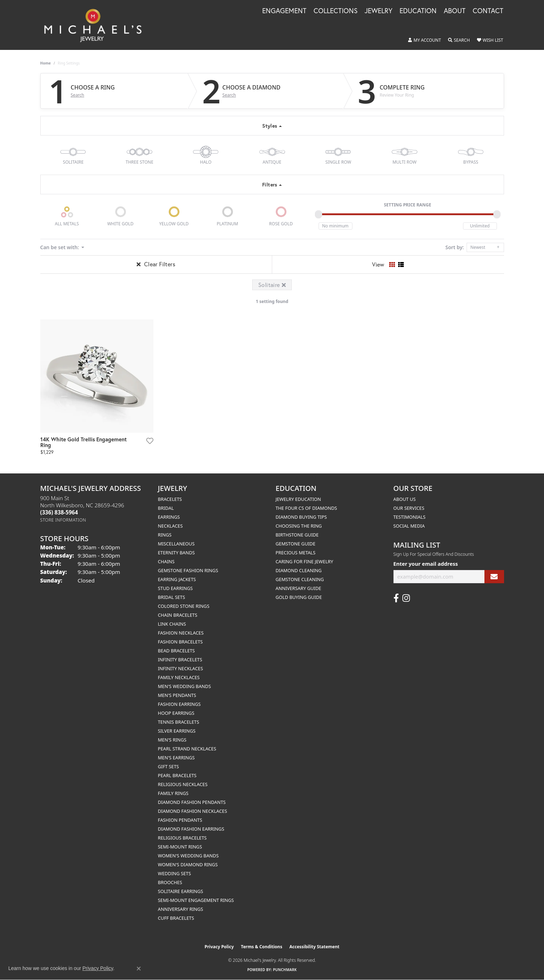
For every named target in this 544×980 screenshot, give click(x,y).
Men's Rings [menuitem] (172, 740)
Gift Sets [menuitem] (169, 766)
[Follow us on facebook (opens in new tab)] (396, 598)
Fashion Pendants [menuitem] (180, 820)
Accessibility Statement (314, 947)
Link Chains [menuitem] (172, 624)
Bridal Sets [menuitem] (172, 597)
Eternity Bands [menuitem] (177, 553)
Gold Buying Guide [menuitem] (299, 597)
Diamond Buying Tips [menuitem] (301, 517)
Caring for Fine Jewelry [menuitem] (305, 561)
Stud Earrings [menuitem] (176, 588)
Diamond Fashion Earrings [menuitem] (191, 829)
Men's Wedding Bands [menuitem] (185, 686)
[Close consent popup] (139, 969)
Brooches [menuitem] (170, 882)
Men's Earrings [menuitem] (176, 758)
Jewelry (378, 11)
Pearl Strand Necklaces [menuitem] (187, 749)
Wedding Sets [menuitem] (175, 873)
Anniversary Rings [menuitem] (181, 909)
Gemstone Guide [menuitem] (296, 544)
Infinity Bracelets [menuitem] (180, 660)
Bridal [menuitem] (166, 508)
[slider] (319, 214)
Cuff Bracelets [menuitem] (176, 918)
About (455, 11)
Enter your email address (426, 564)
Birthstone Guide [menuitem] (297, 535)
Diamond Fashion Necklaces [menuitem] (193, 811)
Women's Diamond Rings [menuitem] (188, 864)
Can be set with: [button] (60, 247)
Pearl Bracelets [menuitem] (177, 775)
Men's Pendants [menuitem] (177, 695)
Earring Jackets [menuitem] (177, 579)
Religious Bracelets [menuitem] (182, 838)
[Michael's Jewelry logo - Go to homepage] (96, 25)
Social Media (409, 526)
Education (418, 11)
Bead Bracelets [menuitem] (177, 651)
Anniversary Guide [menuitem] (299, 588)
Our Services (409, 508)
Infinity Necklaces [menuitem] (181, 668)
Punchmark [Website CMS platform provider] (285, 970)
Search (77, 95)
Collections (335, 11)
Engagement (284, 11)
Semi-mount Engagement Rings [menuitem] (196, 900)
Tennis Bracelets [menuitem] (179, 722)
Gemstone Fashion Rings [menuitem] (188, 570)
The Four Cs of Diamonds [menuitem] (306, 508)
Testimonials (410, 517)
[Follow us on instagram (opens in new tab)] (406, 598)
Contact (488, 11)
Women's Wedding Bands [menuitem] (188, 856)
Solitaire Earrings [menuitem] (181, 891)
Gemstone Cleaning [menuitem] (300, 579)
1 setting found (272, 301)
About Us (405, 499)
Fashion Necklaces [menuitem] (181, 633)
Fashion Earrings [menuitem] (179, 704)
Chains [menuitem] (166, 561)
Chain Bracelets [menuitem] (178, 615)
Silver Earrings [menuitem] (177, 731)
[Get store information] (63, 520)
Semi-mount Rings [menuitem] (180, 847)
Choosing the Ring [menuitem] (299, 526)
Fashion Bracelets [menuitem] (181, 642)
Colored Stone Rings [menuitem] (184, 606)
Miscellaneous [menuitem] (176, 544)
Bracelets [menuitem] (170, 499)
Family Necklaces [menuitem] (179, 677)
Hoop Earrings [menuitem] (176, 713)
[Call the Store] (59, 512)
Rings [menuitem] (165, 535)
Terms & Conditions (261, 947)
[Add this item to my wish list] (149, 441)
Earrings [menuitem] (169, 517)
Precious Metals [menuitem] (296, 553)
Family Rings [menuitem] (173, 793)
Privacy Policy (219, 947)
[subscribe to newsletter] (494, 577)
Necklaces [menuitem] (171, 526)
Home (46, 63)
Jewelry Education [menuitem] (298, 499)
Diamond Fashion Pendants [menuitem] (192, 802)
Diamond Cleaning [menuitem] (299, 570)
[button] (424, 40)
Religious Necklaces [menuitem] (183, 784)
